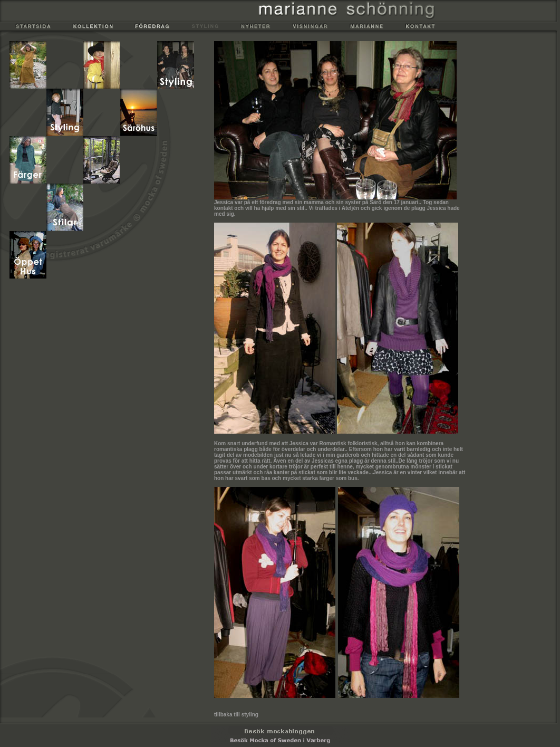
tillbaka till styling (236, 715)
